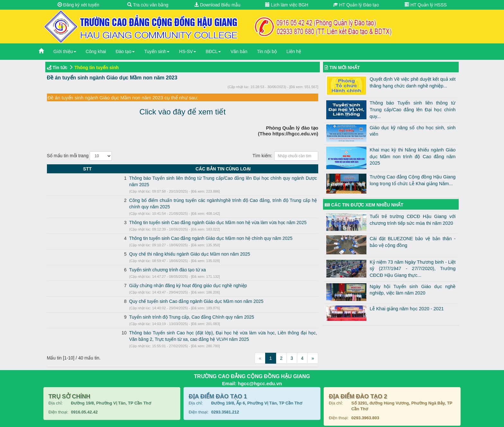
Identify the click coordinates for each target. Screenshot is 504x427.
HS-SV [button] (188, 51)
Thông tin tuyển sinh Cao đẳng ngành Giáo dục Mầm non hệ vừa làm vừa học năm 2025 (148, 210)
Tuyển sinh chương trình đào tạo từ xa (98, 257)
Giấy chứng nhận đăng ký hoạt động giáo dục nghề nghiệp (118, 273)
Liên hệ (294, 51)
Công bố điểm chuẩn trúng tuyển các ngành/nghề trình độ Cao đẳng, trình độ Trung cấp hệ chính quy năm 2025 (171, 194)
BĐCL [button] (213, 51)
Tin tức (60, 68)
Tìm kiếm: (285, 156)
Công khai (96, 51)
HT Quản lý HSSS (426, 5)
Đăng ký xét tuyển (78, 5)
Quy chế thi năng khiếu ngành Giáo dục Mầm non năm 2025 (120, 241)
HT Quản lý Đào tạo (356, 5)
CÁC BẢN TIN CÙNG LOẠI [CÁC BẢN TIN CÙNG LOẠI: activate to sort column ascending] (188, 169)
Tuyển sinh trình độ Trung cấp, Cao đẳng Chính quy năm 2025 (122, 304)
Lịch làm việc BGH (287, 5)
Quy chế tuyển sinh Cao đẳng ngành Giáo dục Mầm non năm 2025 (127, 288)
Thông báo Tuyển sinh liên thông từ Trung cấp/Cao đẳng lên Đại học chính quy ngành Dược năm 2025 (162, 178)
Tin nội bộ (267, 51)
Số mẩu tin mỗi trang (80, 156)
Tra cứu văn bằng (148, 5)
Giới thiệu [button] (65, 51)
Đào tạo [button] (125, 51)
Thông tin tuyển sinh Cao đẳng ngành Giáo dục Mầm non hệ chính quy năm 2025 (141, 225)
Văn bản (239, 51)
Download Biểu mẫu (217, 5)
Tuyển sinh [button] (157, 51)
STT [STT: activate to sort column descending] (52, 169)
